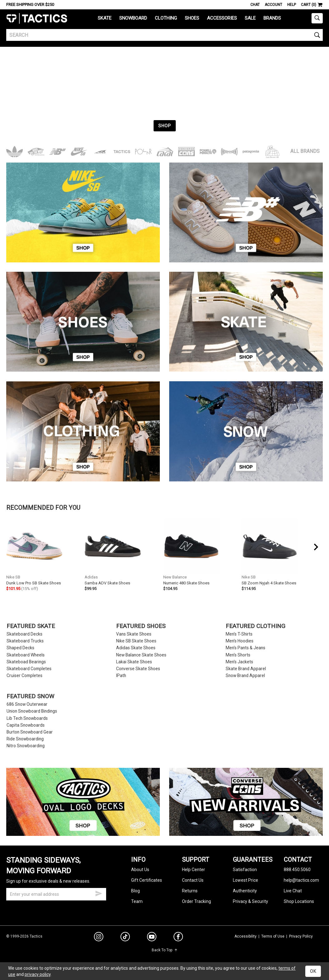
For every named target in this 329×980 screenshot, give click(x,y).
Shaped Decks (20, 648)
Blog (135, 891)
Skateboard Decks (25, 634)
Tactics (37, 19)
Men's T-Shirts (239, 634)
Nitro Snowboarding (26, 746)
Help (292, 5)
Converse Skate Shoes (138, 669)
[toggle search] (317, 18)
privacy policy (38, 974)
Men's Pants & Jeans (246, 648)
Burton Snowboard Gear (30, 732)
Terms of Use (273, 936)
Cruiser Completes (25, 676)
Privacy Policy (301, 936)
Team (137, 901)
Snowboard (133, 18)
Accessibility (246, 936)
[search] (164, 35)
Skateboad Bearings (26, 662)
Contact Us (193, 880)
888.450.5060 (297, 870)
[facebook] (178, 938)
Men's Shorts (238, 655)
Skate (105, 18)
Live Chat (293, 891)
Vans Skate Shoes (134, 634)
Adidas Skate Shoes (136, 648)
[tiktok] (125, 938)
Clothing (166, 18)
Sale (250, 18)
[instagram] (99, 938)
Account (273, 5)
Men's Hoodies (240, 641)
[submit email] (99, 893)
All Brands (305, 151)
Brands (272, 18)
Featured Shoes (141, 626)
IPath (121, 676)
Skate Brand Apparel (246, 669)
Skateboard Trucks (25, 641)
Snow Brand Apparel (245, 676)
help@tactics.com (301, 880)
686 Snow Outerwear (27, 704)
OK (313, 971)
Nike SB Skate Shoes (136, 641)
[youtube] (152, 938)
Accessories (222, 18)
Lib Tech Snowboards (27, 718)
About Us (140, 870)
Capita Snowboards (26, 725)
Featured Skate (31, 626)
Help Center (194, 870)
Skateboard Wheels (26, 655)
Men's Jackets (239, 662)
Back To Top (165, 950)
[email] (56, 894)
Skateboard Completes (29, 669)
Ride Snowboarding (25, 739)
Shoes (192, 18)
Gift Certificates (147, 880)
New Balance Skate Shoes (141, 655)
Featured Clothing (255, 626)
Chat (255, 5)
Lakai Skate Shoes (134, 662)
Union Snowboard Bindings (32, 711)
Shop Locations (299, 901)
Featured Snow (30, 697)
